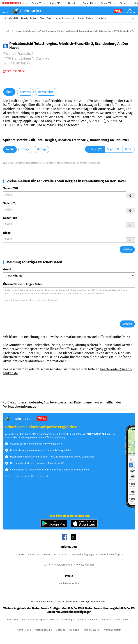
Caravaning (66, 620)
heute (10, 149)
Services (25, 92)
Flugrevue (93, 620)
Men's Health (24, 630)
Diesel (7, 233)
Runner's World (91, 630)
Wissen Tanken (46, 18)
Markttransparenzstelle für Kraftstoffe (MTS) (98, 337)
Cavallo (80, 620)
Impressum (34, 554)
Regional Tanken (85, 18)
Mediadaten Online (69, 583)
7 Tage (25, 149)
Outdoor (60, 630)
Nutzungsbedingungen (82, 554)
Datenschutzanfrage (109, 554)
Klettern (106, 620)
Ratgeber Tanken (29, 18)
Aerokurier (12, 620)
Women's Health (112, 630)
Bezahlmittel (46, 92)
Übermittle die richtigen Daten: (23, 284)
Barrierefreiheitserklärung (58, 565)
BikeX (53, 620)
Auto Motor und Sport (34, 620)
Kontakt (20, 554)
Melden (127, 249)
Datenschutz (51, 554)
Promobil (74, 630)
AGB (64, 554)
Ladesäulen (101, 18)
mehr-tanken (122, 620)
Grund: (8, 269)
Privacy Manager (85, 565)
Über (9, 92)
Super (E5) (10, 203)
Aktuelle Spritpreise (65, 18)
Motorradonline (43, 630)
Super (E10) (11, 188)
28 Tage (41, 149)
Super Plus (10, 218)
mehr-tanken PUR (10, 18)
